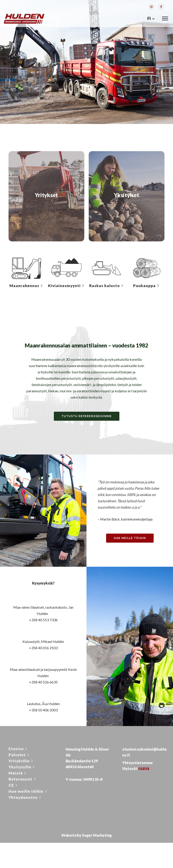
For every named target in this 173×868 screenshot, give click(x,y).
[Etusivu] (18, 750)
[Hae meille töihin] (28, 793)
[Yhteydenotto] (25, 799)
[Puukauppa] (147, 287)
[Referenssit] (23, 780)
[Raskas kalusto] (107, 287)
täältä (144, 770)
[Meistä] (18, 774)
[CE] (13, 787)
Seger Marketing (97, 837)
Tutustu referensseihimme (87, 417)
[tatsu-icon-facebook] (161, 7)
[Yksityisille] (22, 768)
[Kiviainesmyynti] (66, 287)
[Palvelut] (19, 756)
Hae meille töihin (130, 539)
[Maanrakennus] (26, 287)
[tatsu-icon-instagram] (151, 7)
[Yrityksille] (21, 762)
